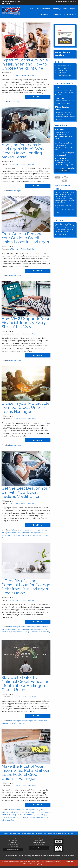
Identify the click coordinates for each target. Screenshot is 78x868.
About (6, 833)
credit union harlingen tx (30, 627)
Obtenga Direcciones (13, 850)
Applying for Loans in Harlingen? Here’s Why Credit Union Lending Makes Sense (23, 151)
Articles (39, 833)
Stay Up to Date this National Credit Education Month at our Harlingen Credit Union (25, 683)
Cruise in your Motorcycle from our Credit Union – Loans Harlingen (25, 407)
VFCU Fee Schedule (64, 75)
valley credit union (36, 535)
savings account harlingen (21, 632)
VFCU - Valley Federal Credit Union (23, 75)
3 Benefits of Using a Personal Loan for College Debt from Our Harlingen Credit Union (26, 587)
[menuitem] (6, 833)
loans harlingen (15, 102)
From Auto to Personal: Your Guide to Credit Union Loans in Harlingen (25, 238)
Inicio (32, 9)
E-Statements (61, 73)
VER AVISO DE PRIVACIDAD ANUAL (11, 2)
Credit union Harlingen (36, 812)
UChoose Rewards (63, 70)
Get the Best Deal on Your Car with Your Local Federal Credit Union (26, 492)
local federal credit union (11, 817)
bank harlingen (15, 627)
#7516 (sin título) (70, 14)
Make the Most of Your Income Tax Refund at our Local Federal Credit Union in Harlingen (25, 772)
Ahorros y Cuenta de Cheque (64, 9)
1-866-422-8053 (66, 211)
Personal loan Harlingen (20, 535)
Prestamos (44, 14)
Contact (71, 833)
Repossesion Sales (60, 833)
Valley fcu (10, 820)
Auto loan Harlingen (17, 530)
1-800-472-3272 (65, 206)
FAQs (45, 833)
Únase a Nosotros (43, 9)
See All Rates (62, 171)
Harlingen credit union (17, 533)
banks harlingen (15, 721)
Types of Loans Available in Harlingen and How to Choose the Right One (25, 64)
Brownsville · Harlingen (65, 2)
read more (38, 97)
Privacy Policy (38, 864)
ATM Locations (15, 833)
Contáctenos (56, 14)
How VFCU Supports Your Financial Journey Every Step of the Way (25, 323)
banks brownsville (32, 530)
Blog (50, 833)
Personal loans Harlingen (16, 723)
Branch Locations (28, 833)
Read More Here (60, 235)
